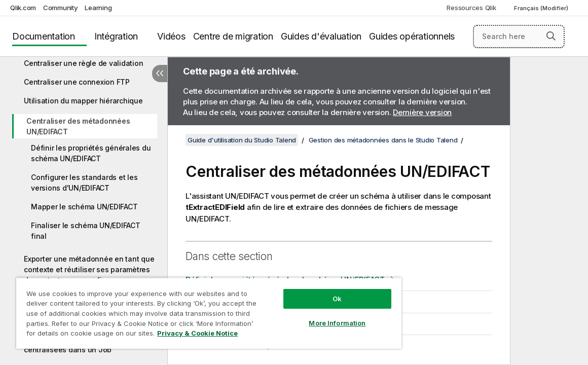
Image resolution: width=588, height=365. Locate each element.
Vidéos (171, 36)
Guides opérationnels (412, 36)
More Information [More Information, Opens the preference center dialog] (300, 315)
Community (61, 8)
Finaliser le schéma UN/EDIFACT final (86, 231)
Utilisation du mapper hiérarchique (83, 101)
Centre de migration (233, 36)
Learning (98, 8)
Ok (300, 291)
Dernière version (422, 112)
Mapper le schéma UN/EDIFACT (84, 207)
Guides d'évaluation (321, 36)
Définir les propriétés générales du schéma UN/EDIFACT (91, 153)
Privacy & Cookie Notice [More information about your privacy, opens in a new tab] (98, 335)
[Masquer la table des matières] (160, 74)
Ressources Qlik (471, 8)
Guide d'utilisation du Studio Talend (242, 140)
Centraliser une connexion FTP (77, 82)
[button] (551, 36)
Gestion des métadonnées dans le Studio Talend (383, 140)
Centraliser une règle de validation (83, 63)
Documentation (44, 36)
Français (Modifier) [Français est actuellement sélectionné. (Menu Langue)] (542, 8)
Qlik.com (23, 8)
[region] (187, 309)
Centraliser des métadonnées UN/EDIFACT (78, 126)
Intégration (116, 36)
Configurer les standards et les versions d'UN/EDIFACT (84, 182)
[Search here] (519, 36)
